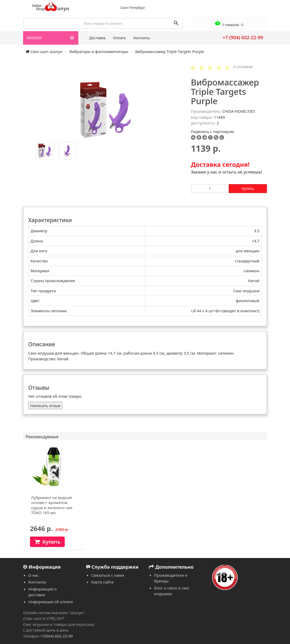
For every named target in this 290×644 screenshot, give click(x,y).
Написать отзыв (45, 406)
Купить (248, 188)
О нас (33, 575)
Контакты (142, 38)
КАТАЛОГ (50, 38)
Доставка (97, 38)
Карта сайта (102, 582)
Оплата (119, 38)
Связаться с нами (108, 575)
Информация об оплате (51, 602)
